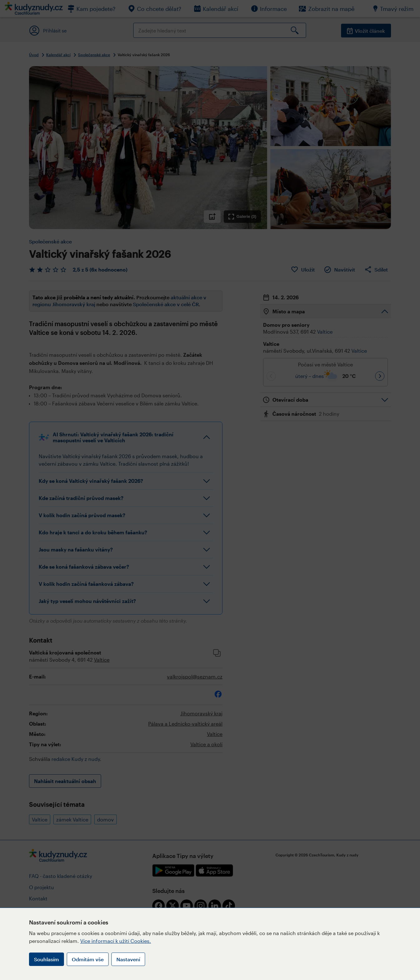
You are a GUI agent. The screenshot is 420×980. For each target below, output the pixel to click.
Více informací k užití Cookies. (116, 941)
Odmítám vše (88, 959)
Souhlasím (46, 959)
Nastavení (128, 959)
